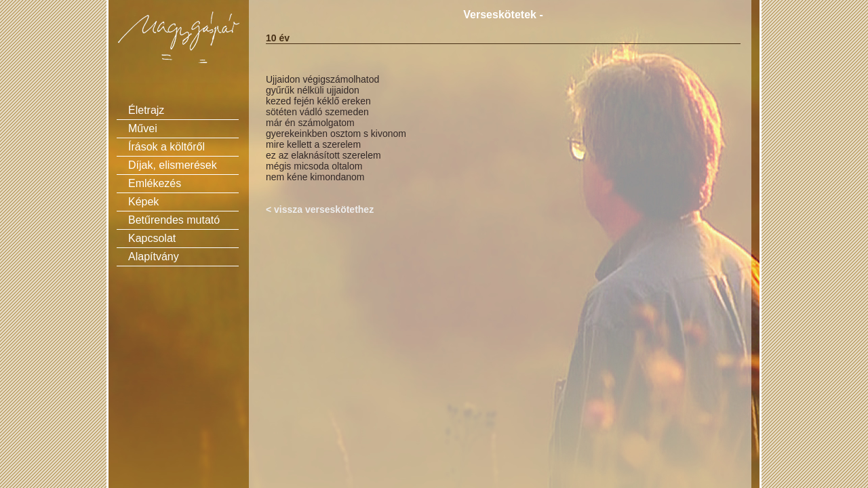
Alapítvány (154, 257)
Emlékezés (155, 183)
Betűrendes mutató (174, 220)
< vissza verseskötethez (320, 209)
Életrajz (146, 110)
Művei (143, 128)
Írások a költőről (166, 147)
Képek (143, 202)
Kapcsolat (152, 238)
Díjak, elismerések (173, 165)
